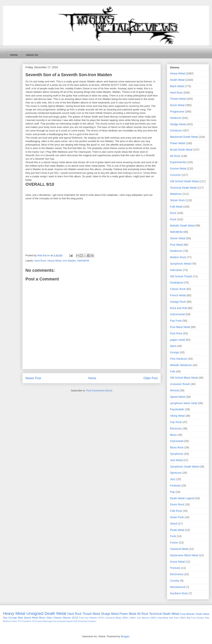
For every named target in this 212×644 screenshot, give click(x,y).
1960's (183, 618)
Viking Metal (177, 416)
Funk (173, 536)
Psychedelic (177, 409)
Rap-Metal (163, 618)
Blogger (125, 636)
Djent (173, 346)
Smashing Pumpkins (87, 621)
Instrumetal (177, 441)
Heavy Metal (54, 261)
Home (14, 55)
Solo (176, 618)
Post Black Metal (180, 327)
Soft (171, 618)
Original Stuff (72, 621)
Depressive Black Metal (184, 555)
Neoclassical (178, 587)
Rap (207, 618)
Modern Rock (178, 257)
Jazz (173, 479)
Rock (173, 213)
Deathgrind (177, 283)
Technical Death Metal (183, 188)
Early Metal (43, 621)
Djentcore (176, 473)
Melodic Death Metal (182, 226)
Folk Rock (176, 511)
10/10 (75, 618)
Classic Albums (62, 618)
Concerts (175, 175)
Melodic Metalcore (181, 365)
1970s (34, 621)
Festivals (175, 486)
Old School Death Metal (184, 181)
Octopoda (61, 621)
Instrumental (177, 314)
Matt (20, 618)
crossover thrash (180, 384)
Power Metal (178, 143)
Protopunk (26, 621)
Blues (173, 435)
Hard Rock (40, 261)
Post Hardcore (179, 359)
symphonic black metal (184, 403)
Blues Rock (177, 447)
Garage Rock (178, 302)
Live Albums (143, 618)
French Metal (178, 295)
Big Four (191, 618)
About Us (32, 55)
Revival (174, 390)
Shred (174, 524)
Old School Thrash (181, 276)
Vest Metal (176, 460)
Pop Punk (176, 321)
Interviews (176, 270)
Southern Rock (179, 593)
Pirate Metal (177, 530)
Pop (172, 492)
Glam (49, 618)
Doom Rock (177, 504)
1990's (133, 618)
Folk (172, 371)
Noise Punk (177, 517)
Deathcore (176, 251)
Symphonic (177, 454)
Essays (200, 618)
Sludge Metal (178, 124)
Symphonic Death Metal (184, 467)
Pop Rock (176, 422)
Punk (173, 219)
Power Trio (17, 621)
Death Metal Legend (182, 498)
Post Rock (176, 333)
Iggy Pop (52, 621)
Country (175, 581)
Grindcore (176, 130)
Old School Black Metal (184, 378)
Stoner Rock (177, 200)
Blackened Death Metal (184, 137)
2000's (154, 618)
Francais (175, 568)
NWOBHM (83, 261)
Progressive (177, 112)
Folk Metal (176, 207)
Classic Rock (178, 289)
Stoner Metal (178, 238)
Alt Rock (175, 156)
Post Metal (176, 245)
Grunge (175, 352)
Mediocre (7, 621)
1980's (125, 618)
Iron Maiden (69, 261)
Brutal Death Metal (181, 150)
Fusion (174, 543)
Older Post (151, 378)
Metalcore (176, 194)
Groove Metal (178, 169)
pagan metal (177, 340)
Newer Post (33, 378)
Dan (5, 618)
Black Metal (177, 86)
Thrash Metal (178, 99)
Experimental (178, 162)
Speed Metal (178, 397)
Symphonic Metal (180, 264)
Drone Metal (177, 562)
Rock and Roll (178, 308)
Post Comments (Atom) (99, 391)
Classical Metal (179, 549)
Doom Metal (177, 105)
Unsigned (35, 613)
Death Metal (177, 80)
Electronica (177, 574)
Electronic (176, 428)
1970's (101, 618)
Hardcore (176, 118)
